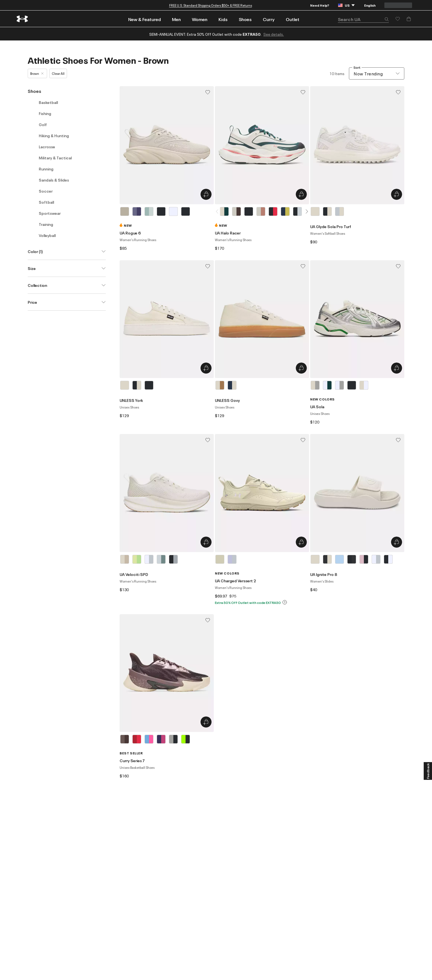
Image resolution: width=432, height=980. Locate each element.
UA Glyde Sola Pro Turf (331, 226)
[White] (173, 211)
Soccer (46, 191)
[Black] (161, 211)
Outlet (293, 19)
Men (176, 19)
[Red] (137, 739)
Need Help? (320, 5)
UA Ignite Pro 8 (324, 574)
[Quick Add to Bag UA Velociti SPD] (206, 542)
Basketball (48, 102)
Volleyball (47, 235)
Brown (37, 73)
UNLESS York (131, 400)
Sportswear (50, 213)
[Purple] (137, 211)
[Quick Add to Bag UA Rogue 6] (206, 194)
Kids (223, 19)
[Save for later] (398, 19)
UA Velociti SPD (134, 574)
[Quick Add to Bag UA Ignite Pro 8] (397, 542)
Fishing (45, 113)
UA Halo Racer (228, 233)
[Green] (137, 559)
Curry (269, 19)
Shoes (245, 19)
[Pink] (364, 559)
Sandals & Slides (54, 180)
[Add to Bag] (409, 19)
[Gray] (340, 211)
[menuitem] (145, 19)
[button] (387, 20)
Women (200, 19)
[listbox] (167, 211)
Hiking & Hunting (54, 136)
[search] (363, 19)
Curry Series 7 (132, 760)
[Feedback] (428, 771)
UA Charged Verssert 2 (235, 581)
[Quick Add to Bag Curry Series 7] (206, 722)
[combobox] (377, 73)
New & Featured (145, 19)
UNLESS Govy (227, 400)
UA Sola (317, 407)
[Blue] (149, 211)
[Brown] (125, 211)
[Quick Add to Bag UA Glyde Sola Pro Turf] (397, 194)
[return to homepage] (22, 19)
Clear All (58, 73)
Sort (357, 67)
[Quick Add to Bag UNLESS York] (206, 368)
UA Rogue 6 (130, 233)
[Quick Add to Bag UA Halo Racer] (301, 194)
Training (46, 224)
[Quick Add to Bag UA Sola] (397, 368)
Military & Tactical (55, 158)
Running (46, 169)
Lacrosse (47, 147)
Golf (43, 124)
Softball (46, 202)
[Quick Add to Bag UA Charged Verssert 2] (301, 542)
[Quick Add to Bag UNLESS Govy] (301, 368)
